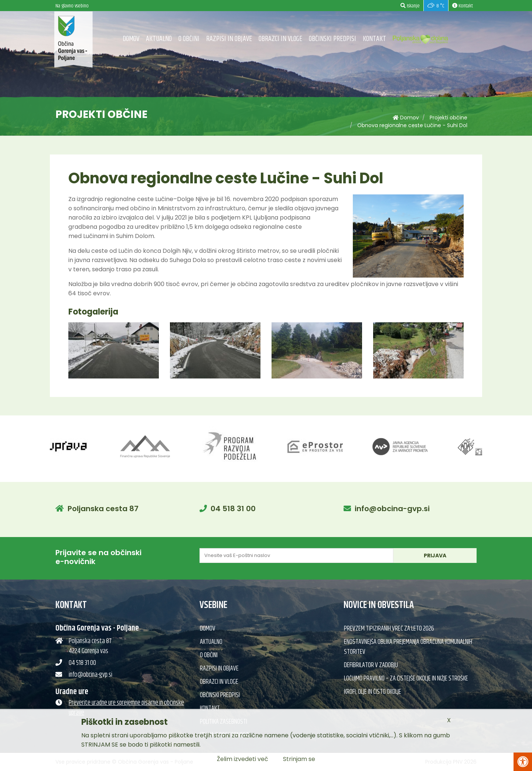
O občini (189, 39)
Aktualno (159, 39)
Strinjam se (299, 759)
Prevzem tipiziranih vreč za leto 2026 (389, 629)
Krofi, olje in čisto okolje (373, 692)
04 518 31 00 (233, 509)
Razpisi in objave (229, 39)
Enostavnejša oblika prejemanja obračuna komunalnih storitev (408, 647)
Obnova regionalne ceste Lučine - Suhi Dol (412, 125)
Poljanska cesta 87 (103, 509)
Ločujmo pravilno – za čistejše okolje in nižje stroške (406, 679)
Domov (131, 39)
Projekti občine (449, 118)
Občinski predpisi (332, 39)
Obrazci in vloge (280, 39)
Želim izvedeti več (243, 759)
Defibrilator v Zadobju (371, 665)
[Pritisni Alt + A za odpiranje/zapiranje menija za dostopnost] (523, 762)
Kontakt (374, 39)
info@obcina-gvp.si (392, 509)
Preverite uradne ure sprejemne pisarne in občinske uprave (126, 708)
